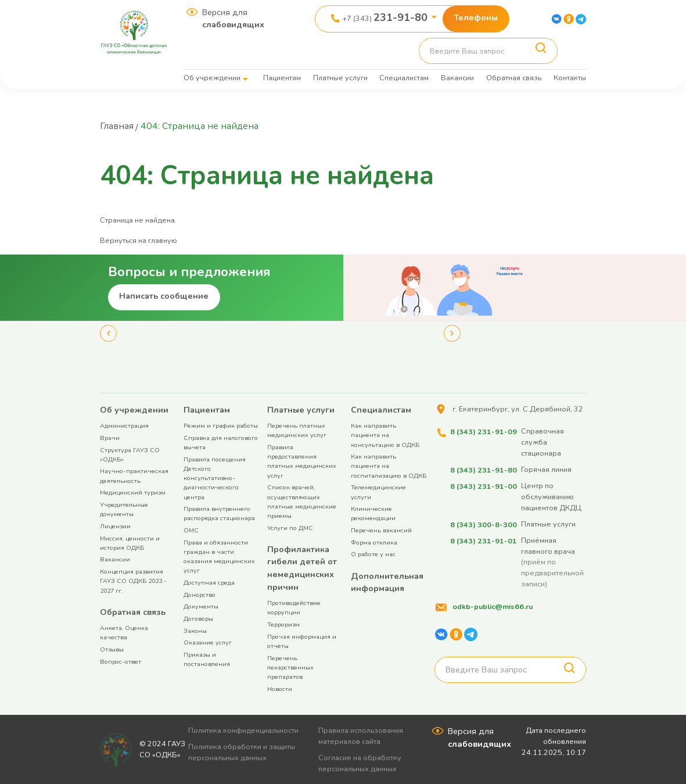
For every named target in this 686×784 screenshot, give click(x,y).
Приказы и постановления (207, 659)
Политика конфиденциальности (244, 730)
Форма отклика (374, 542)
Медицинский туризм (133, 492)
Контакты (570, 78)
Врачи (110, 437)
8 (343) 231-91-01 (483, 539)
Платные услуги (340, 78)
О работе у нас (373, 554)
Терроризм (283, 624)
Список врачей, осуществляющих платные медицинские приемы (302, 501)
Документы (201, 606)
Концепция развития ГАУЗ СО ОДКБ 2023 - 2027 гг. (133, 580)
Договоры (198, 618)
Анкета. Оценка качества (124, 632)
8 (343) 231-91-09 (483, 430)
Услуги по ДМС (290, 527)
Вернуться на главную (139, 240)
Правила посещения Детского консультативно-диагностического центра (215, 478)
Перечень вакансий (381, 530)
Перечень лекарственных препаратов (290, 667)
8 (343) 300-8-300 (483, 523)
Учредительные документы (124, 509)
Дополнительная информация (387, 582)
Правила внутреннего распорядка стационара (219, 513)
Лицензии (115, 526)
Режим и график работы (221, 425)
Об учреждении (212, 78)
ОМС (191, 530)
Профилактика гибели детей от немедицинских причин (302, 568)
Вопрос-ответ (121, 661)
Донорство (200, 594)
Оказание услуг (208, 642)
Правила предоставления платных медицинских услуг (302, 461)
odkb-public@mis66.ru (492, 605)
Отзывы (112, 649)
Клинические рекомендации (373, 513)
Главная (117, 126)
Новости (280, 688)
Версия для (233, 19)
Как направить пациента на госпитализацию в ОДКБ (389, 465)
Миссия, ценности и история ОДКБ (130, 543)
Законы (195, 630)
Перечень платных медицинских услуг (297, 430)
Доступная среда (209, 582)
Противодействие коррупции (294, 607)
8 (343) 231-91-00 (483, 485)
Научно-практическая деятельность (134, 475)
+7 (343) (385, 17)
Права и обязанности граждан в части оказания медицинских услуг (219, 556)
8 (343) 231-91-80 (483, 469)
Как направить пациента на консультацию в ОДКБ (385, 434)
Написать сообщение (164, 295)
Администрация (124, 425)
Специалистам (404, 78)
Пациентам (282, 78)
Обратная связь (514, 78)
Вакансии (457, 78)
